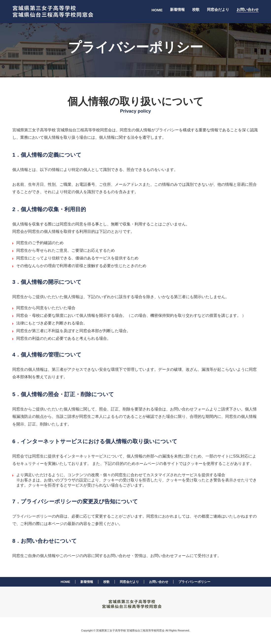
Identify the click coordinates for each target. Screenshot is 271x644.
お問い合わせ (248, 9)
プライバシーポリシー (194, 582)
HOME (157, 10)
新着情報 (177, 9)
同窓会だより (218, 9)
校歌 (196, 9)
